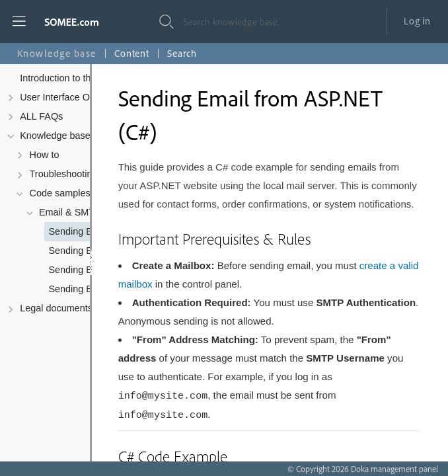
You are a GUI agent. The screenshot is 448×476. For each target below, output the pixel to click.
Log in (417, 21)
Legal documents (56, 308)
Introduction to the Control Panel (88, 78)
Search (182, 53)
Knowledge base (55, 136)
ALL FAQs (41, 116)
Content (132, 53)
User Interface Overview (71, 97)
